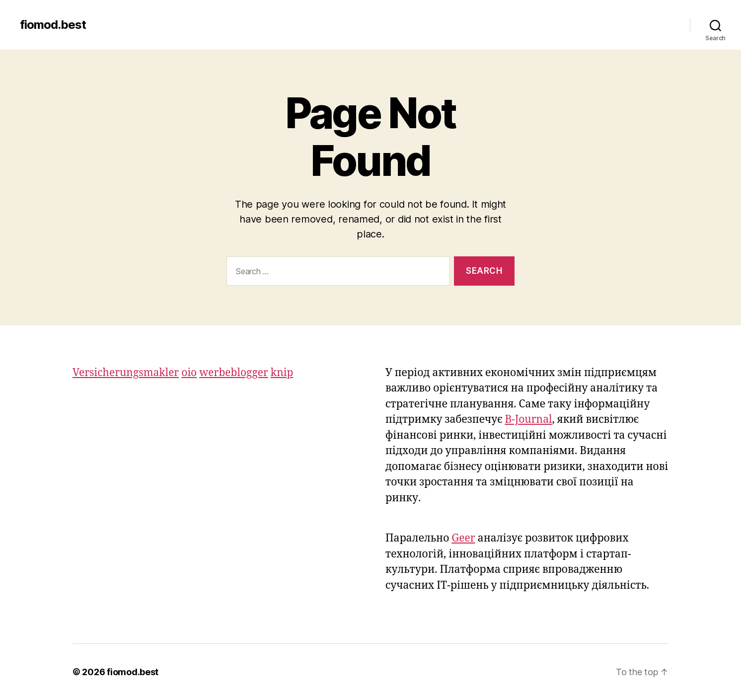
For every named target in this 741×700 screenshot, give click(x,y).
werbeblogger (234, 373)
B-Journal (529, 420)
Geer (463, 538)
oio (189, 373)
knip (282, 373)
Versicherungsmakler (126, 373)
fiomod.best (53, 25)
